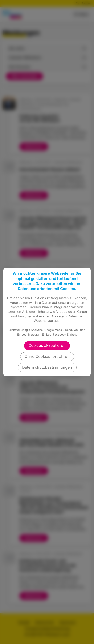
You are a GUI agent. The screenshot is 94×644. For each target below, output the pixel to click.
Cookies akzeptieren (47, 346)
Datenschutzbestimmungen (47, 367)
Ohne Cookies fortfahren (47, 356)
